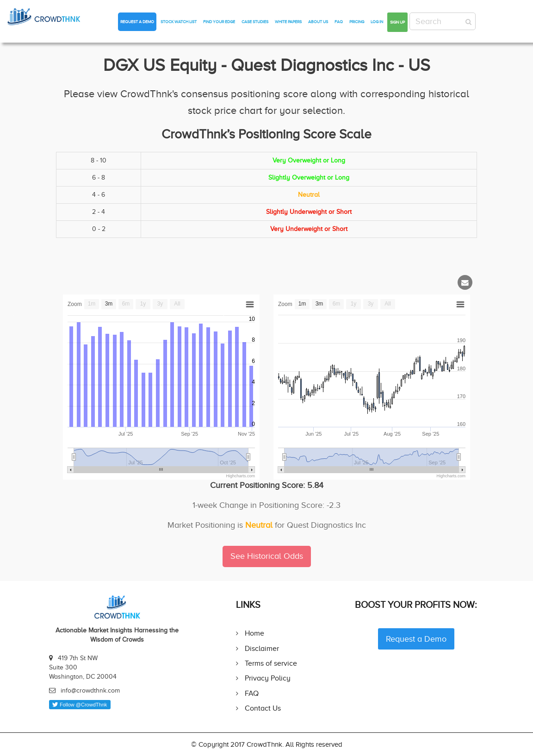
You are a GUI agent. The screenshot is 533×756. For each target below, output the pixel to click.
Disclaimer (262, 648)
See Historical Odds (267, 556)
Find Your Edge (219, 22)
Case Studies (255, 22)
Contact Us (263, 708)
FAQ (339, 22)
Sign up (397, 22)
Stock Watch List (179, 22)
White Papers (288, 22)
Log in (377, 22)
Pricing (357, 22)
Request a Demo (137, 22)
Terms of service (271, 663)
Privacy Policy (268, 678)
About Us (318, 22)
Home (254, 633)
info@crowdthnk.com (90, 690)
